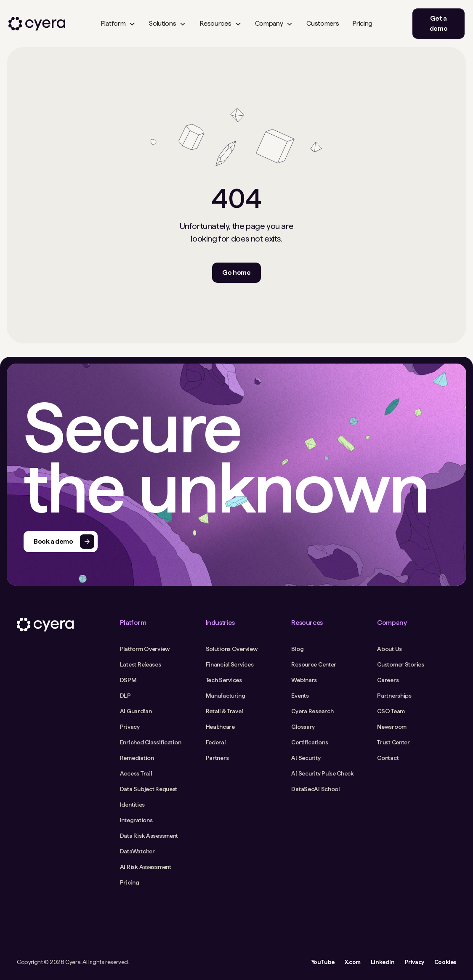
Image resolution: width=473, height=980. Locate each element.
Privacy (415, 962)
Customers (323, 23)
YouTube (323, 962)
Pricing (362, 23)
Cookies (445, 962)
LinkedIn (383, 962)
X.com (353, 962)
